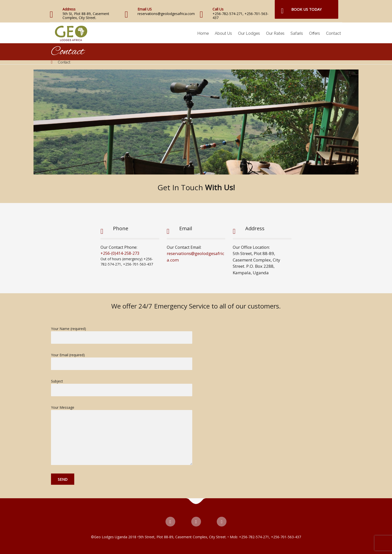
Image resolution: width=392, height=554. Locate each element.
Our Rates (275, 33)
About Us (223, 33)
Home (203, 33)
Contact (333, 33)
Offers (314, 33)
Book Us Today (306, 9)
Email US (145, 9)
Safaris (297, 33)
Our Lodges (249, 33)
